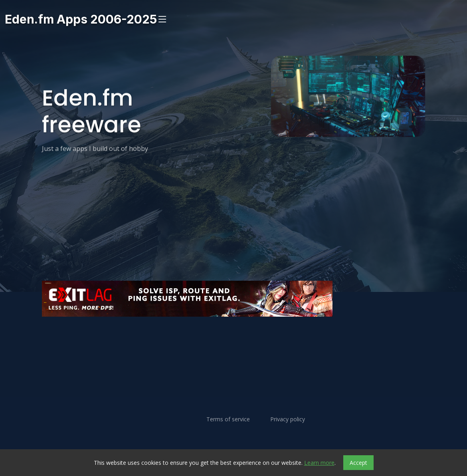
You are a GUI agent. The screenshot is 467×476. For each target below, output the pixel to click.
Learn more (319, 463)
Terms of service (228, 419)
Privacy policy (288, 419)
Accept (358, 463)
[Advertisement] (234, 341)
